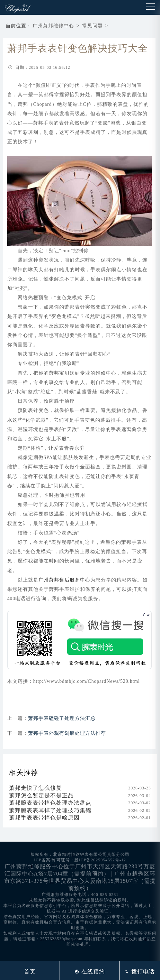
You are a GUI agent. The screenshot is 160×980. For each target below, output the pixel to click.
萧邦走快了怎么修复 (35, 788)
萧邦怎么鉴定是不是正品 (41, 795)
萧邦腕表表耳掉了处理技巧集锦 (50, 810)
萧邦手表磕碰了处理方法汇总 (62, 718)
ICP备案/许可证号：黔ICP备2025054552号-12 (80, 860)
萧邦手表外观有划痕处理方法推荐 (67, 733)
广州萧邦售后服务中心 (64, 580)
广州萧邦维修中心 (53, 26)
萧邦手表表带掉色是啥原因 (44, 818)
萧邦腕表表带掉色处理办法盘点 (50, 803)
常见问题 (92, 26)
